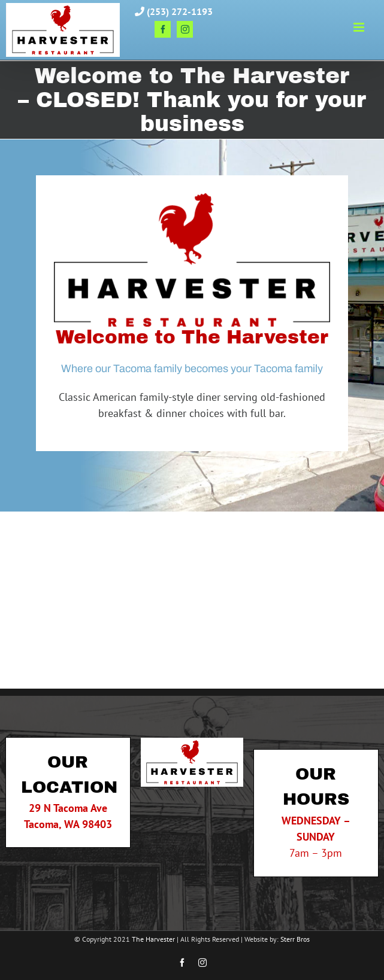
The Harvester (153, 939)
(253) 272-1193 (174, 11)
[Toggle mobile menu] (360, 27)
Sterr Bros (295, 939)
